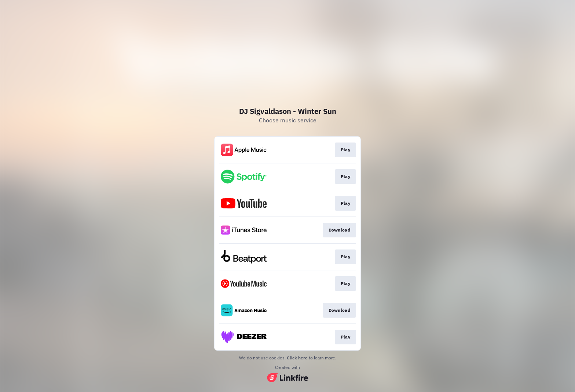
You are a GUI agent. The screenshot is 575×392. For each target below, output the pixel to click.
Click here (297, 358)
